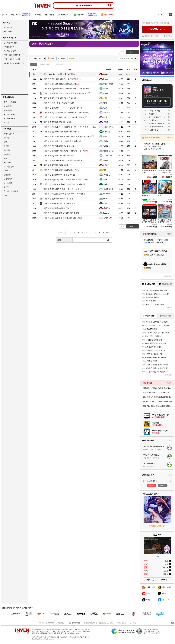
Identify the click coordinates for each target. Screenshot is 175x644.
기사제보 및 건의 (10, 51)
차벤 (5, 142)
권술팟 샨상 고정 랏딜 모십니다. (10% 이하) (66, 89)
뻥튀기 (106, 184)
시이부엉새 (108, 156)
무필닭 (106, 141)
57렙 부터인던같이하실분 (59, 103)
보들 (105, 98)
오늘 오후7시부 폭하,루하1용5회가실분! (65, 194)
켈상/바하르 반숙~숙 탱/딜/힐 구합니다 (64, 151)
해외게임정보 (9, 167)
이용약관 (61, 623)
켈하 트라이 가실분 (57, 165)
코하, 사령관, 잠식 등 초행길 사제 (62, 141)
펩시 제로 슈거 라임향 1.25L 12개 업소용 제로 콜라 (158, 397)
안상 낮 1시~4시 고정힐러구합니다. (63, 108)
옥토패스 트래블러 (11, 191)
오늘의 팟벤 (8, 110)
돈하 (105, 179)
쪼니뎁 (106, 89)
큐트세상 (107, 112)
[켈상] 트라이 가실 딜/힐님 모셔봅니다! (64, 179)
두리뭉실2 (107, 175)
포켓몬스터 (8, 175)
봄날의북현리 (108, 189)
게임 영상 (7, 163)
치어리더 (7, 150)
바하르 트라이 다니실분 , (59, 199)
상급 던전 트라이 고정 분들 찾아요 (63, 218)
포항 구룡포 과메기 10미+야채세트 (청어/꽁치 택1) (158, 392)
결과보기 (163, 485)
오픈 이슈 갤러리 (10, 102)
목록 (122, 52)
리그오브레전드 (151, 481)
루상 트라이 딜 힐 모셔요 (59, 146)
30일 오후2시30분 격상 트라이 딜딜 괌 (64, 184)
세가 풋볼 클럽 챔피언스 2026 (157, 127)
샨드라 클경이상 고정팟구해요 (61, 79)
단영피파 (107, 108)
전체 (34, 64)
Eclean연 (107, 132)
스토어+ (169, 138)
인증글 (52, 59)
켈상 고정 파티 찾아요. (58, 122)
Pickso (106, 79)
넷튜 (105, 170)
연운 (5, 195)
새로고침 (167, 276)
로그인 (160, 15)
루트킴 (106, 122)
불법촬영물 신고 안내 (106, 623)
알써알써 (107, 146)
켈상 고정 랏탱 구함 (57, 156)
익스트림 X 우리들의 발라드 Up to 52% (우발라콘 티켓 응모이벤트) (158, 388)
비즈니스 (51, 623)
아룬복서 (107, 93)
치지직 (6, 138)
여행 (5, 158)
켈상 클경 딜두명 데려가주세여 (61, 213)
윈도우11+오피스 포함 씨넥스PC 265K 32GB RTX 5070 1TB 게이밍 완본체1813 (158, 406)
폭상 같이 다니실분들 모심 (59, 203)
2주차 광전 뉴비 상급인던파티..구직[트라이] (66, 112)
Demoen (107, 194)
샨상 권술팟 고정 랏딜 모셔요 (61, 84)
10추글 (63, 59)
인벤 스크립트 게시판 (12, 59)
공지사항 (133, 623)
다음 (108, 233)
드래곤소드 (158, 90)
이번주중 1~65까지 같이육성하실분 (63, 160)
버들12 (106, 165)
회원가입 (169, 36)
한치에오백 (108, 218)
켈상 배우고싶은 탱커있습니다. (61, 175)
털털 (105, 203)
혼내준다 (107, 208)
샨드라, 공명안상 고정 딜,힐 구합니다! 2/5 (65, 93)
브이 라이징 (8, 183)
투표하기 (152, 485)
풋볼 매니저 (8, 179)
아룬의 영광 (45, 64)
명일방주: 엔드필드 (157, 123)
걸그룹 (6, 146)
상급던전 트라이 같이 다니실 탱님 (62, 189)
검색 (108, 240)
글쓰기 (133, 52)
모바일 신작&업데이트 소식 (14, 63)
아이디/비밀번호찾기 (151, 36)
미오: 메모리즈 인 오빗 (157, 117)
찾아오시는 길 (121, 623)
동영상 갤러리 (9, 47)
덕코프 (6, 187)
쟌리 (105, 117)
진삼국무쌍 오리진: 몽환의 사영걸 (157, 130)
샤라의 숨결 (59, 64)
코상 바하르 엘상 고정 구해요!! (61, 132)
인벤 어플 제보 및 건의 (12, 55)
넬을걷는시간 (108, 151)
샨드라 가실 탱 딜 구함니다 (60, 98)
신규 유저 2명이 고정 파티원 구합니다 (64, 117)
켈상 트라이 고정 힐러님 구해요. (62, 170)
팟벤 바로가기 (9, 134)
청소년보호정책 (89, 623)
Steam (6, 171)
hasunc (106, 213)
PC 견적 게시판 (9, 118)
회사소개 (41, 623)
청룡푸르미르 (108, 127)
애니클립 (7, 154)
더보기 (164, 580)
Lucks (106, 74)
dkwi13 (106, 199)
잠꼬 (105, 136)
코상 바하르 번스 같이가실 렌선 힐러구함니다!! (68, 136)
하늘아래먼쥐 (108, 84)
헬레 (105, 103)
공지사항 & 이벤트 (11, 43)
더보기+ (170, 81)
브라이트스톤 (155, 111)
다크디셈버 (154, 114)
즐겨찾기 (74, 59)
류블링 (106, 160)
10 (103, 233)
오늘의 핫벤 (8, 106)
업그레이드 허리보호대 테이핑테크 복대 (157, 402)
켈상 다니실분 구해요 (57, 208)
